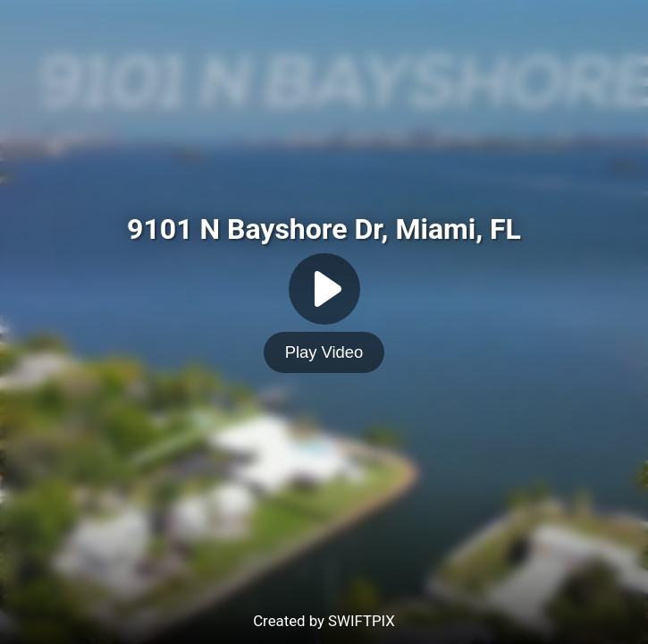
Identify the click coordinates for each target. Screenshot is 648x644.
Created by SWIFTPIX (324, 621)
